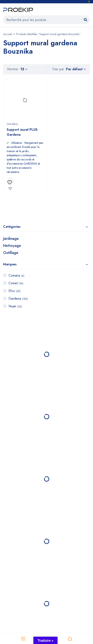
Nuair (15, 306)
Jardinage (11, 239)
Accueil (8, 34)
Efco (14, 291)
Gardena (18, 299)
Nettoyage (12, 246)
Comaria (16, 275)
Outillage (11, 253)
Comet (16, 283)
